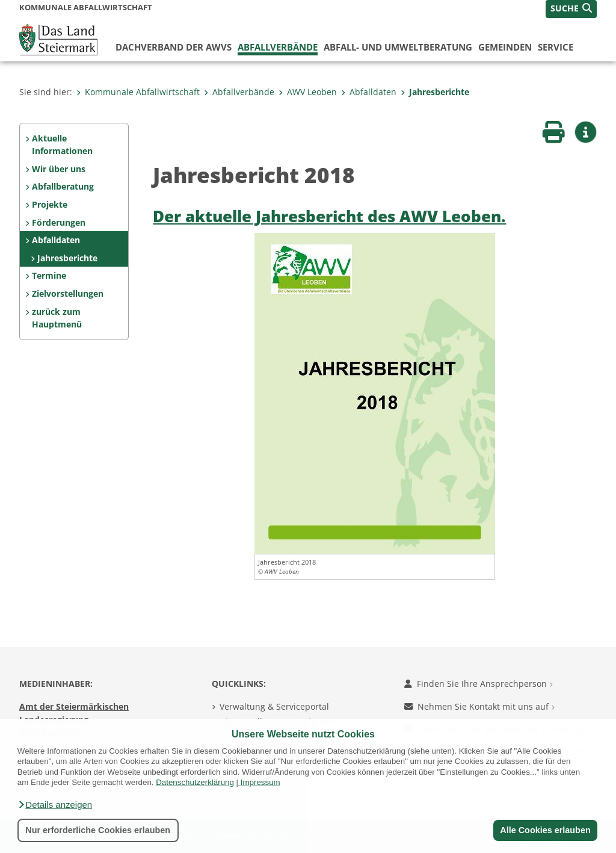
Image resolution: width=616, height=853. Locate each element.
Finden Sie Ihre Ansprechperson (479, 684)
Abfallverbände (278, 47)
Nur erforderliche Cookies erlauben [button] (98, 830)
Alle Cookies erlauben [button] (545, 830)
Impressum (260, 782)
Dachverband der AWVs (174, 47)
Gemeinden (505, 47)
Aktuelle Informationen (62, 145)
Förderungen (59, 222)
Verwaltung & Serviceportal (274, 706)
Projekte (50, 204)
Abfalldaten (369, 92)
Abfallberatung (63, 186)
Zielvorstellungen (68, 293)
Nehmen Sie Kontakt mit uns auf (479, 706)
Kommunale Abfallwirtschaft (138, 92)
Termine (49, 275)
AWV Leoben (308, 92)
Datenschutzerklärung (195, 782)
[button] (55, 805)
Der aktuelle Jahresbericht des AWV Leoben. (329, 216)
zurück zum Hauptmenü (57, 318)
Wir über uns (59, 169)
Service (556, 47)
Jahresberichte (435, 92)
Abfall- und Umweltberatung (398, 47)
